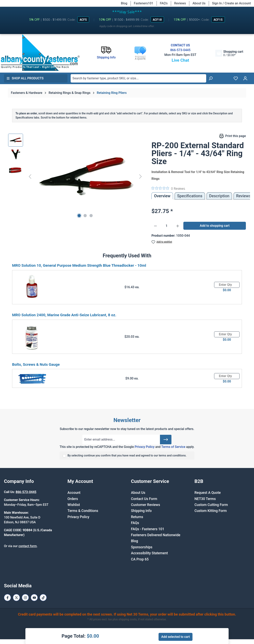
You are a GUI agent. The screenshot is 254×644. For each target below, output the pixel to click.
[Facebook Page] (7, 598)
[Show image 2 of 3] (85, 216)
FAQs (135, 523)
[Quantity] (167, 226)
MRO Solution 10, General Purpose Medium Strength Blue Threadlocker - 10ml (79, 265)
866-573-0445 (180, 50)
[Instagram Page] (25, 598)
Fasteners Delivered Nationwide (156, 535)
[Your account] (245, 78)
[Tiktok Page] (43, 598)
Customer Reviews (145, 505)
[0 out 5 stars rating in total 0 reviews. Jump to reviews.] (168, 188)
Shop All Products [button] (25, 78)
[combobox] (138, 78)
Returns (137, 517)
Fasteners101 (144, 3)
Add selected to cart (175, 637)
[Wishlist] (236, 78)
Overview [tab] (162, 196)
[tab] (219, 196)
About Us (199, 3)
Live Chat (180, 60)
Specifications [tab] (190, 196)
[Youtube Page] (34, 598)
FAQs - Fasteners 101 (148, 529)
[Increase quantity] (178, 226)
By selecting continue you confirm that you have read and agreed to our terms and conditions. (127, 456)
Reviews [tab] (243, 196)
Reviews (180, 3)
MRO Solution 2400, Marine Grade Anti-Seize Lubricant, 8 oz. (64, 315)
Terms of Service (173, 447)
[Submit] (166, 440)
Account (74, 493)
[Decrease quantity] (155, 226)
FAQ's (164, 3)
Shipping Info (141, 511)
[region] (76, 176)
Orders (73, 499)
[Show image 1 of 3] (79, 216)
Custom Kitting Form (211, 511)
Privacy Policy (144, 447)
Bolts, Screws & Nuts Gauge (36, 364)
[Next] (140, 176)
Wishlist (74, 505)
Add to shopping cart (215, 226)
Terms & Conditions (83, 511)
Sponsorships (142, 547)
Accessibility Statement (149, 553)
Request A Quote (208, 493)
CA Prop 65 (140, 559)
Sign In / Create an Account (231, 3)
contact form (28, 546)
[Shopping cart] (229, 53)
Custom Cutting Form (211, 505)
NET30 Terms (205, 499)
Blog (124, 3)
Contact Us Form (144, 499)
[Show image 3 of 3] (91, 216)
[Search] (211, 78)
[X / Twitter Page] (16, 598)
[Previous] (30, 176)
